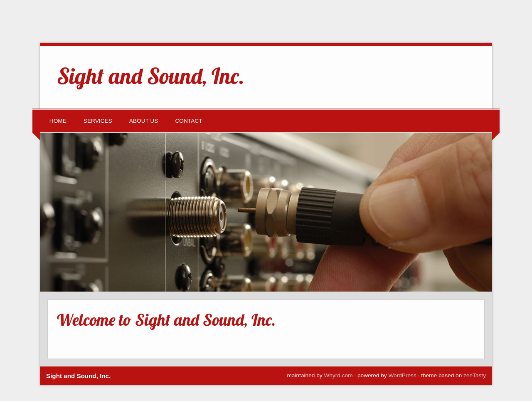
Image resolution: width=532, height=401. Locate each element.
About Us (144, 121)
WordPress (402, 375)
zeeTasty (475, 375)
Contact (188, 121)
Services (98, 121)
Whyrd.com (338, 375)
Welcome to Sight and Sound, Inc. (166, 319)
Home (58, 121)
